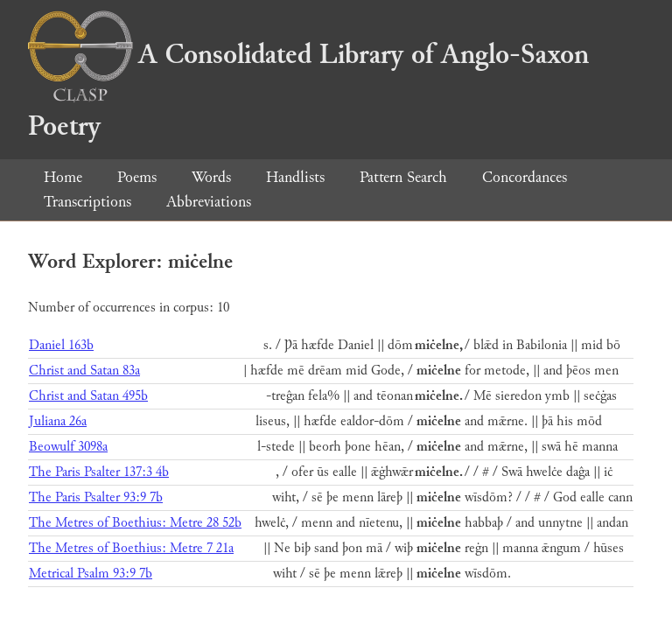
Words (211, 177)
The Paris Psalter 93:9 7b (96, 497)
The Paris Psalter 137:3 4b (99, 472)
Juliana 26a (58, 421)
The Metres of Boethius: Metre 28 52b (135, 523)
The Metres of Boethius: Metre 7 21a (131, 548)
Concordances (525, 177)
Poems (137, 177)
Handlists (295, 177)
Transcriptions (87, 202)
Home (63, 177)
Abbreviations (209, 202)
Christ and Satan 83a (84, 371)
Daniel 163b (61, 345)
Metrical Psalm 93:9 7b (91, 574)
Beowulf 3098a (68, 447)
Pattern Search (403, 177)
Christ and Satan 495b (88, 396)
